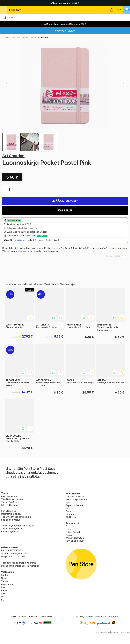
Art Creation (13, 156)
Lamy (68, 529)
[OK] (65, 17)
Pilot (68, 526)
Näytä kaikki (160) (75, 541)
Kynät (69, 502)
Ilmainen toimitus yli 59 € (65, 3)
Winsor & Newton (75, 538)
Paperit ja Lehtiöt (11, 37)
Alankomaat (7, 584)
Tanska (5, 581)
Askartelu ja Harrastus (77, 499)
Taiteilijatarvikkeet (75, 497)
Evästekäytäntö (10, 531)
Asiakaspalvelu (9, 496)
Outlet (69, 511)
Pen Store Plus (9, 511)
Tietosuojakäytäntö (11, 529)
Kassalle (65, 211)
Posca (69, 535)
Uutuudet (71, 514)
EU (3, 600)
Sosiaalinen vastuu (11, 520)
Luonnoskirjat (42, 37)
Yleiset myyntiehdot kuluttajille (18, 526)
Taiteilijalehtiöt (27, 37)
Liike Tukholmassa (11, 505)
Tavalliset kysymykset (13, 499)
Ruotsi (4, 575)
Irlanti (4, 587)
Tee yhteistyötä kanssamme (16, 517)
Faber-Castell (73, 532)
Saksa (4, 593)
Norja (4, 578)
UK (3, 597)
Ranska (5, 590)
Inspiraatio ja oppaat (12, 514)
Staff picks (71, 517)
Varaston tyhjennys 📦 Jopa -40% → (65, 24)
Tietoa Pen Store (10, 502)
